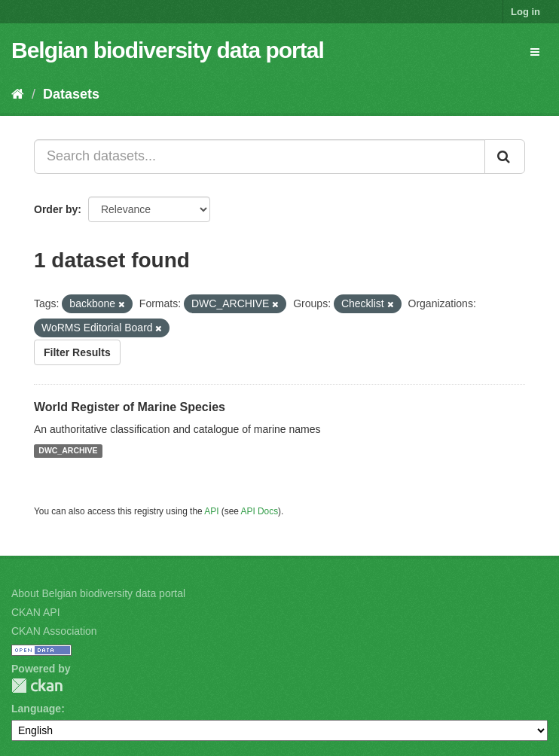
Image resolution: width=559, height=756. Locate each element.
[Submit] (505, 157)
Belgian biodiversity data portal (168, 50)
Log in (525, 12)
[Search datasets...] (260, 157)
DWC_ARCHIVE (68, 451)
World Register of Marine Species (130, 407)
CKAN (37, 686)
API (211, 511)
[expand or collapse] (535, 52)
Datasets (71, 94)
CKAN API (36, 612)
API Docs (260, 511)
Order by (56, 209)
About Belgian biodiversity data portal (98, 593)
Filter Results (77, 352)
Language (36, 709)
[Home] (18, 94)
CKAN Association (54, 631)
